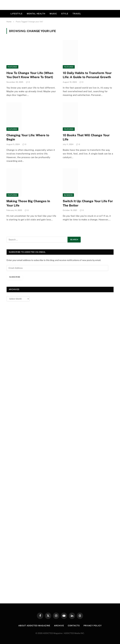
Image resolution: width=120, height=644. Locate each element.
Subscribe (15, 277)
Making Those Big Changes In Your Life (28, 203)
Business (68, 195)
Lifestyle (17, 14)
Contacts (74, 626)
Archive (59, 626)
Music (53, 14)
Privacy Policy (93, 626)
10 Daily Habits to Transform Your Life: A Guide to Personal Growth (87, 75)
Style (65, 14)
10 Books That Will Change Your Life (86, 137)
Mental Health (36, 14)
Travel (77, 14)
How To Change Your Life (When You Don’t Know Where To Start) (30, 75)
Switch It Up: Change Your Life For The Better (88, 203)
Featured (12, 67)
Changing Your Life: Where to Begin (28, 137)
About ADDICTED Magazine (34, 626)
